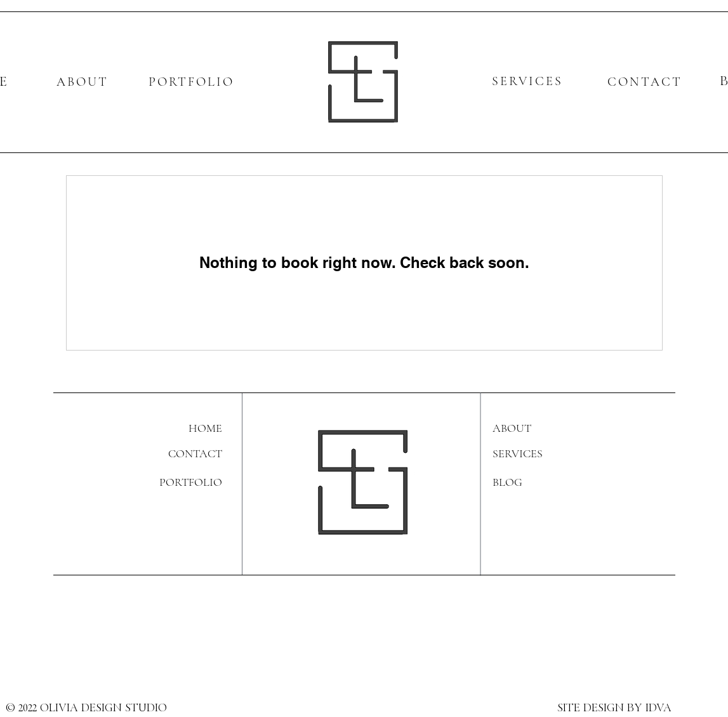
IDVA (659, 709)
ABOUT (83, 82)
